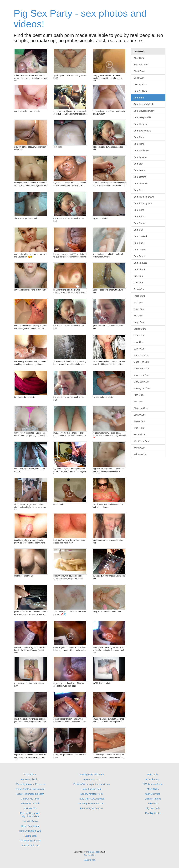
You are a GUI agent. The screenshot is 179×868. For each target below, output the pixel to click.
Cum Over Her (141, 184)
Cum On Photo (153, 794)
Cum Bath (139, 98)
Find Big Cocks (153, 813)
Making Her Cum (142, 388)
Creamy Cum (140, 84)
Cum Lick (138, 164)
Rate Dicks (153, 775)
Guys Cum (139, 309)
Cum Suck (139, 243)
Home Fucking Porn (92, 789)
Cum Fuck (139, 137)
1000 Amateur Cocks (153, 784)
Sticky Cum (139, 415)
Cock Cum (139, 78)
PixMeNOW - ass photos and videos (92, 784)
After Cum (139, 58)
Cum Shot (139, 210)
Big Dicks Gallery (30, 816)
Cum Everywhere (142, 131)
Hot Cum (138, 316)
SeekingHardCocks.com (92, 775)
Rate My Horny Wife (30, 813)
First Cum (139, 283)
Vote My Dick (30, 808)
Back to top (89, 860)
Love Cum (139, 342)
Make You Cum (141, 382)
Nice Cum (139, 395)
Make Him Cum (141, 375)
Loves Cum (139, 349)
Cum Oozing (140, 177)
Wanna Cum (140, 435)
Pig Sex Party (93, 852)
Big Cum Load (141, 65)
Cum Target (139, 250)
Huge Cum (139, 322)
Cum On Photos (153, 799)
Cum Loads (139, 170)
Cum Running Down (144, 197)
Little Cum (139, 335)
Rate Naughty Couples (92, 808)
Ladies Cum (140, 329)
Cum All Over (140, 91)
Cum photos (30, 775)
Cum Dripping (141, 124)
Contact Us (89, 855)
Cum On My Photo (30, 799)
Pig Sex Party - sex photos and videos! (80, 19)
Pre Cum (138, 402)
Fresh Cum (139, 296)
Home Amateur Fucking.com (30, 789)
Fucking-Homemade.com (92, 804)
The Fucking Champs (30, 841)
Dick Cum (139, 276)
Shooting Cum (141, 408)
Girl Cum (138, 302)
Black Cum (139, 71)
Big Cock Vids (153, 808)
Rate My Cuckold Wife (30, 831)
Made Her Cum (141, 355)
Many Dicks (153, 789)
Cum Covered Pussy (144, 111)
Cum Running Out (143, 203)
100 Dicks (153, 804)
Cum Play (139, 190)
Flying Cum (139, 289)
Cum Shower (140, 223)
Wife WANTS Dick (30, 804)
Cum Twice (139, 269)
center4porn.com (91, 779)
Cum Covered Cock (143, 104)
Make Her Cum (141, 369)
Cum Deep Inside (142, 117)
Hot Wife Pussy (30, 821)
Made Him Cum (141, 362)
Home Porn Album (30, 826)
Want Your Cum (142, 441)
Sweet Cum (139, 421)
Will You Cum (140, 454)
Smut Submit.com (30, 845)
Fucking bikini (30, 836)
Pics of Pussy (153, 779)
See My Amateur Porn (92, 794)
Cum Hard (139, 144)
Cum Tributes (140, 263)
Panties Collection (30, 779)
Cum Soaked (140, 236)
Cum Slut (138, 230)
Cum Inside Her (141, 150)
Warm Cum (139, 448)
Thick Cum (139, 428)
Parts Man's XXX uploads (92, 799)
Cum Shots (139, 217)
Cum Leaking (140, 157)
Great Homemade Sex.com (30, 794)
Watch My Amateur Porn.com (30, 784)
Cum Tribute (140, 256)
